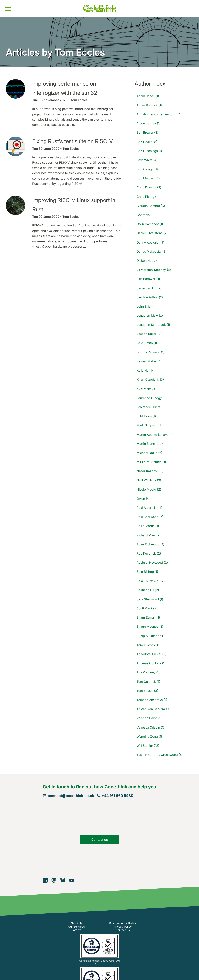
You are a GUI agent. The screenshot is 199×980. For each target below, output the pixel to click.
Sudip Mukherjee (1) (151, 636)
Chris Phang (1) (148, 197)
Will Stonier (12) (148, 746)
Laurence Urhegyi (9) (152, 398)
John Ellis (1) (146, 306)
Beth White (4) (147, 160)
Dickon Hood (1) (148, 261)
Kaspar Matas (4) (149, 361)
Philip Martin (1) (148, 526)
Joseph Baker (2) (149, 334)
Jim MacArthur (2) (150, 297)
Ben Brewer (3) (148, 132)
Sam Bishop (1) (147, 572)
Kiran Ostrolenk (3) (150, 379)
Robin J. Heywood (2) (152, 563)
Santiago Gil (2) (148, 590)
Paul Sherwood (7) (150, 517)
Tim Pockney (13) (149, 672)
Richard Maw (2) (149, 535)
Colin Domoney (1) (150, 224)
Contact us (100, 840)
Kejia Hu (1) (145, 370)
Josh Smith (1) (147, 343)
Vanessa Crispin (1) (151, 727)
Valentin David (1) (149, 718)
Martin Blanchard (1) (151, 444)
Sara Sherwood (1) (150, 599)
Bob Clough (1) (147, 169)
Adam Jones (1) (148, 96)
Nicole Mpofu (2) (149, 489)
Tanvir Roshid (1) (149, 645)
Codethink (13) (147, 215)
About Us (76, 923)
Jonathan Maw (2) (150, 315)
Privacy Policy (123, 927)
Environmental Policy (123, 923)
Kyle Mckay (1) (147, 389)
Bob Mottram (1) (148, 178)
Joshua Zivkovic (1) (151, 352)
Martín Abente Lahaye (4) (155, 435)
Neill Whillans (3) (149, 480)
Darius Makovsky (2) (152, 251)
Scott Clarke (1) (148, 608)
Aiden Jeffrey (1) (149, 123)
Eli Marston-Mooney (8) (154, 270)
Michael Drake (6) (150, 453)
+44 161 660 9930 (115, 796)
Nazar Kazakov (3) (150, 471)
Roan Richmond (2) (151, 544)
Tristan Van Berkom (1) (153, 709)
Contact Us (123, 930)
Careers (76, 930)
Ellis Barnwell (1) (148, 279)
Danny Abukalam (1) (151, 242)
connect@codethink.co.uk (69, 796)
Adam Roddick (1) (149, 105)
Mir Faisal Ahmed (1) (151, 462)
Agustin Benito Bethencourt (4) (159, 114)
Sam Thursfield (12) (151, 581)
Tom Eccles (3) (148, 691)
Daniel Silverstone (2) (152, 233)
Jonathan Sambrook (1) (153, 325)
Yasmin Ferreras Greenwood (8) (160, 755)
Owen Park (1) (147, 499)
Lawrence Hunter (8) (152, 407)
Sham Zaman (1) (148, 617)
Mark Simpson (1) (149, 425)
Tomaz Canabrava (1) (152, 700)
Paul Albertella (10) (150, 508)
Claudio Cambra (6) (151, 206)
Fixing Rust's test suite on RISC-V (73, 141)
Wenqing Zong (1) (149, 736)
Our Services (76, 927)
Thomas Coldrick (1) (151, 663)
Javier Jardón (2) (149, 288)
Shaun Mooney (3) (150, 627)
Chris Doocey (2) (149, 187)
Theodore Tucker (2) (152, 654)
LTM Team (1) (146, 416)
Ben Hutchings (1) (149, 151)
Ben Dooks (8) (147, 142)
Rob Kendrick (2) (149, 553)
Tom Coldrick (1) (148, 682)
